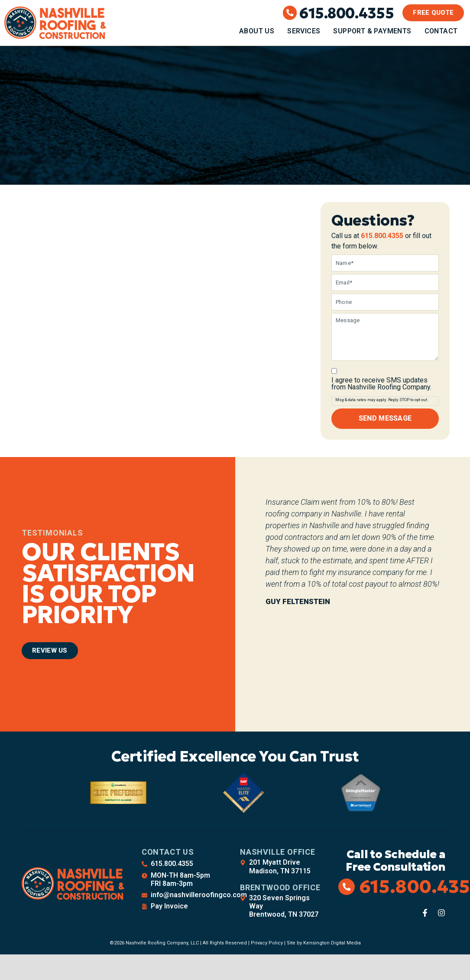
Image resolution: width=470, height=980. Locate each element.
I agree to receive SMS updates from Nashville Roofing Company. (381, 382)
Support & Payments (372, 31)
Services (304, 31)
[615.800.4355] (290, 13)
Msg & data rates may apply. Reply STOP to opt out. (382, 398)
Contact (441, 31)
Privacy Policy (267, 941)
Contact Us (168, 850)
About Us (257, 31)
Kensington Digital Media (332, 941)
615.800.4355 (346, 13)
